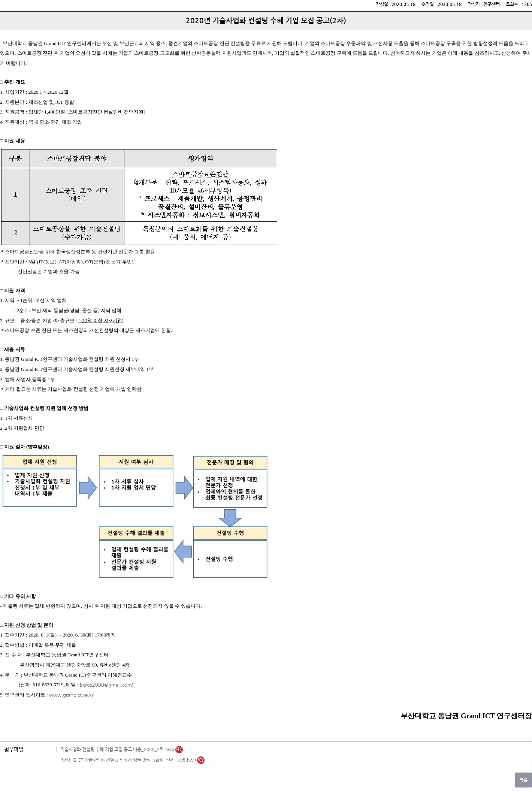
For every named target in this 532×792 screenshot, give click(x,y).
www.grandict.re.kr (71, 695)
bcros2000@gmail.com (106, 685)
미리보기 (179, 750)
